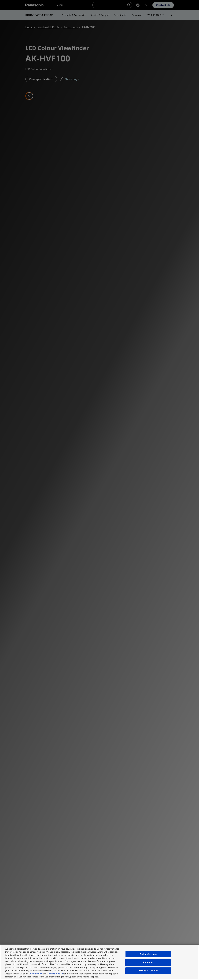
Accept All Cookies (148, 971)
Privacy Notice (55, 974)
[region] (99, 962)
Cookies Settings (148, 954)
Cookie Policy (36, 974)
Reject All (148, 962)
